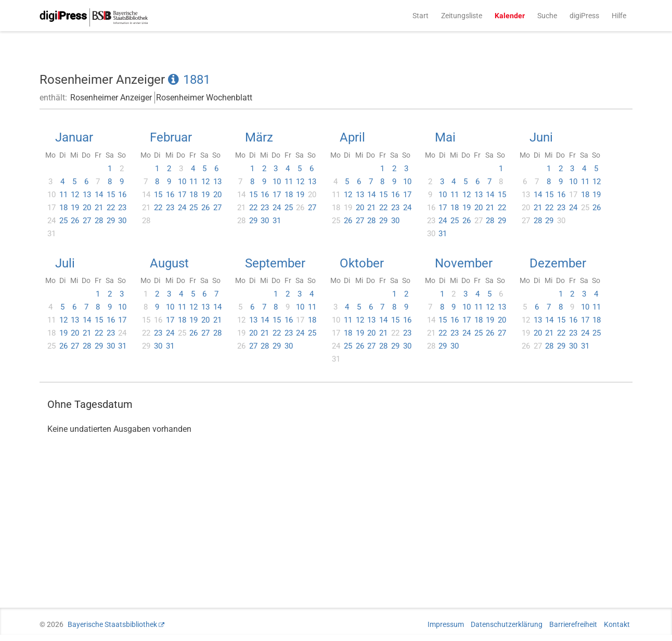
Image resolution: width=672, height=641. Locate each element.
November (464, 263)
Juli (65, 263)
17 (182, 195)
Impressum (446, 624)
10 (182, 182)
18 (63, 208)
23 (122, 208)
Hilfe (619, 16)
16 (122, 195)
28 (99, 221)
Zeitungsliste (462, 16)
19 (75, 208)
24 (182, 208)
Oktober (362, 263)
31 (277, 221)
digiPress (584, 16)
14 (99, 195)
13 (87, 195)
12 (75, 195)
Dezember (558, 263)
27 (87, 221)
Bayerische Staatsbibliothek (112, 624)
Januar (74, 137)
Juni (541, 137)
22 (111, 208)
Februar (171, 137)
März (259, 137)
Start (421, 16)
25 (63, 221)
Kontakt (617, 624)
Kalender (510, 16)
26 (75, 221)
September (275, 263)
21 (99, 208)
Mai (445, 137)
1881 (197, 80)
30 (122, 221)
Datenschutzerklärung (507, 624)
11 (63, 195)
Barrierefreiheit (573, 624)
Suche (547, 16)
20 (87, 208)
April (352, 137)
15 (111, 195)
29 (111, 221)
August (169, 263)
